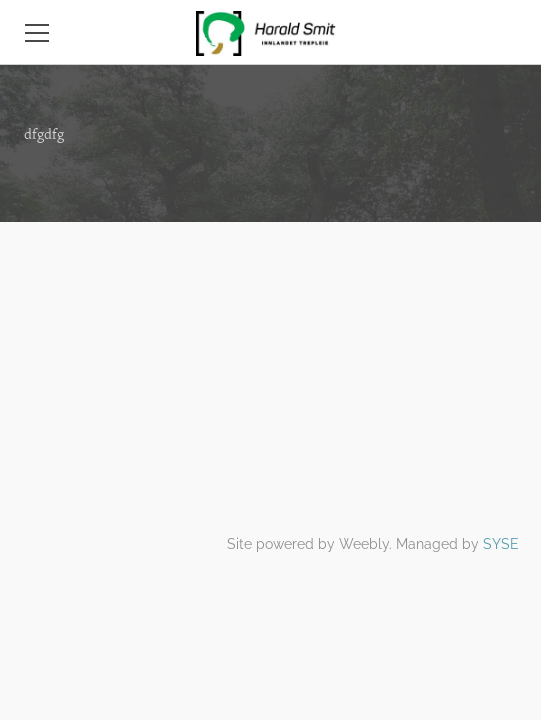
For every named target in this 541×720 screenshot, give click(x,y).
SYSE (501, 544)
